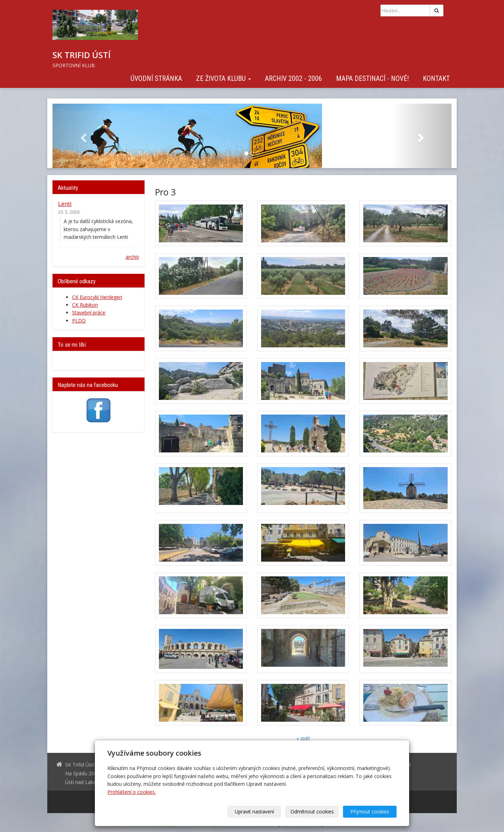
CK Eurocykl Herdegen (97, 297)
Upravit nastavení (254, 812)
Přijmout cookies (370, 812)
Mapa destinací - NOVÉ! (372, 78)
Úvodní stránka (156, 78)
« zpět (303, 738)
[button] (82, 136)
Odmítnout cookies (312, 812)
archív (132, 257)
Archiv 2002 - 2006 (293, 78)
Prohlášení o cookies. (132, 792)
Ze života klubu (223, 78)
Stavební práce (89, 313)
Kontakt (436, 78)
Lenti (65, 204)
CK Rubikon (85, 305)
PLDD (79, 321)
